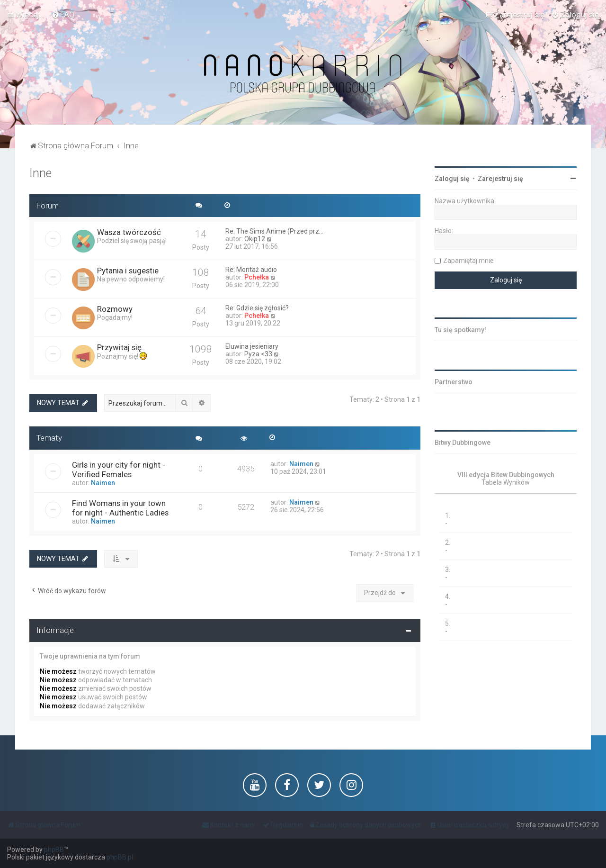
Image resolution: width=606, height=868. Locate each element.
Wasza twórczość (129, 232)
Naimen (103, 483)
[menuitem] (63, 15)
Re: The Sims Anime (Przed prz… (274, 231)
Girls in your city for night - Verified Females (119, 470)
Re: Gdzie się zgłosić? (257, 308)
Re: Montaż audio (251, 270)
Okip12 (255, 239)
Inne (40, 173)
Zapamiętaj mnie (468, 261)
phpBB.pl (120, 857)
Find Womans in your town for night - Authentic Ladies (120, 508)
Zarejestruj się (500, 179)
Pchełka (257, 277)
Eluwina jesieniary (252, 346)
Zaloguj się (452, 179)
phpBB (54, 850)
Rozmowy (115, 309)
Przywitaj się (119, 347)
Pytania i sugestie (128, 271)
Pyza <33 (258, 354)
